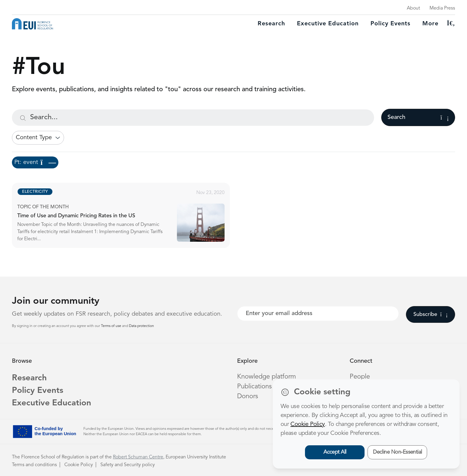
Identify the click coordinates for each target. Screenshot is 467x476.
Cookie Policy (79, 465)
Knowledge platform (267, 377)
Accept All (335, 452)
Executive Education (52, 403)
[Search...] (193, 118)
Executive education (328, 24)
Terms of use (112, 326)
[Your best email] (318, 314)
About (413, 8)
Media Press (442, 8)
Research (271, 24)
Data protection (141, 326)
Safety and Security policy (128, 465)
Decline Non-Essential (397, 452)
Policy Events (390, 24)
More (430, 24)
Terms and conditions (34, 465)
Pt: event (35, 162)
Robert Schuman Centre (138, 457)
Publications (254, 387)
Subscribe (431, 314)
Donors (247, 396)
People (360, 377)
